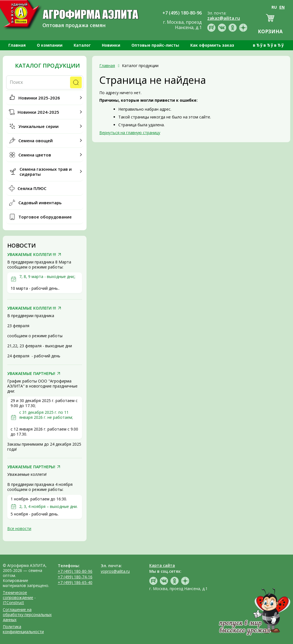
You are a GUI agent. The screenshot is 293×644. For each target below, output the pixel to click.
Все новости (19, 528)
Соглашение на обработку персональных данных (27, 615)
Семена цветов (35, 155)
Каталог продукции (47, 66)
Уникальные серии (39, 126)
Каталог (82, 45)
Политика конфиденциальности (23, 629)
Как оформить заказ (212, 45)
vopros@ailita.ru (115, 571)
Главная (17, 45)
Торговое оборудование (45, 217)
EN (282, 7)
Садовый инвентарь (40, 203)
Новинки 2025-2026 (39, 98)
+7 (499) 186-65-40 (75, 582)
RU (274, 7)
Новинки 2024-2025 (38, 112)
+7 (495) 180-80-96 (75, 571)
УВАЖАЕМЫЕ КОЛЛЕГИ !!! (32, 255)
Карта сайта (162, 565)
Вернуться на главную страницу (130, 133)
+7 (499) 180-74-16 (75, 577)
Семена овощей (36, 141)
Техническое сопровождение (18, 595)
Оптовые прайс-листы (155, 45)
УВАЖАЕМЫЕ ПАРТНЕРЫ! (31, 374)
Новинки (111, 45)
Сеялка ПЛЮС (32, 188)
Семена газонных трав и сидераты (46, 172)
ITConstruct (13, 603)
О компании (50, 45)
